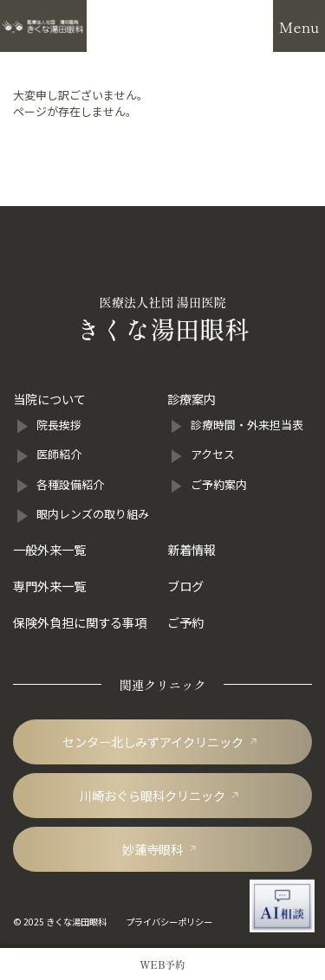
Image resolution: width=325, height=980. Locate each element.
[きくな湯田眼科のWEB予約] (162, 964)
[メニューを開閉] (299, 26)
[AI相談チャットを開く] (282, 906)
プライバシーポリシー (169, 922)
